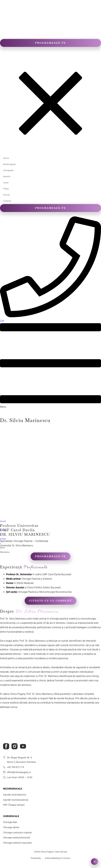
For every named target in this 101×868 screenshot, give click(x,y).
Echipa (3, 539)
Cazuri (6, 183)
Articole (6, 195)
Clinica (6, 158)
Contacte (7, 201)
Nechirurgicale (9, 164)
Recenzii (7, 176)
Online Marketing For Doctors (58, 858)
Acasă (3, 521)
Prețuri (6, 189)
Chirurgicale (8, 170)
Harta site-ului (61, 852)
